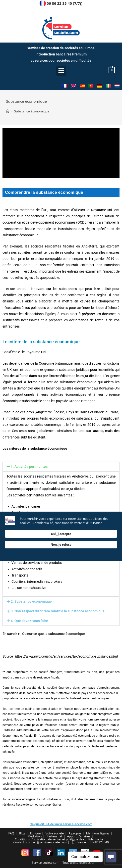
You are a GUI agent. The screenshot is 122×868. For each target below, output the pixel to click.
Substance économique (32, 111)
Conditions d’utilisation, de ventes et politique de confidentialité (59, 839)
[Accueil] (8, 111)
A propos (75, 833)
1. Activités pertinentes (29, 467)
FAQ (11, 833)
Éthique (35, 833)
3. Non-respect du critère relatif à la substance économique (58, 611)
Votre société (55, 833)
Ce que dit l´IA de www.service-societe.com (61, 824)
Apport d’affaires (79, 836)
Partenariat (54, 836)
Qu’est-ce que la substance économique (54, 634)
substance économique (34, 741)
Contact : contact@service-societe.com (40, 842)
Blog (22, 833)
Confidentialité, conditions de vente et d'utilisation (67, 523)
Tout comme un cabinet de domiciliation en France (38, 709)
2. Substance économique (31, 601)
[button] (61, 71)
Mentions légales (98, 833)
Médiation (35, 836)
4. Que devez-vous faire (29, 621)
